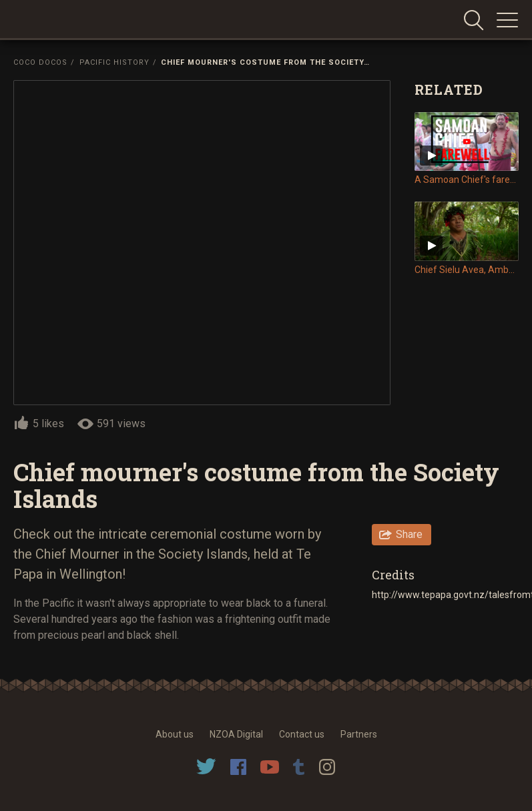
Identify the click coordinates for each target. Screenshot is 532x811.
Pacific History (114, 62)
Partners (359, 734)
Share (409, 534)
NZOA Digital (236, 734)
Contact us (302, 734)
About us (175, 734)
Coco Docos (40, 62)
